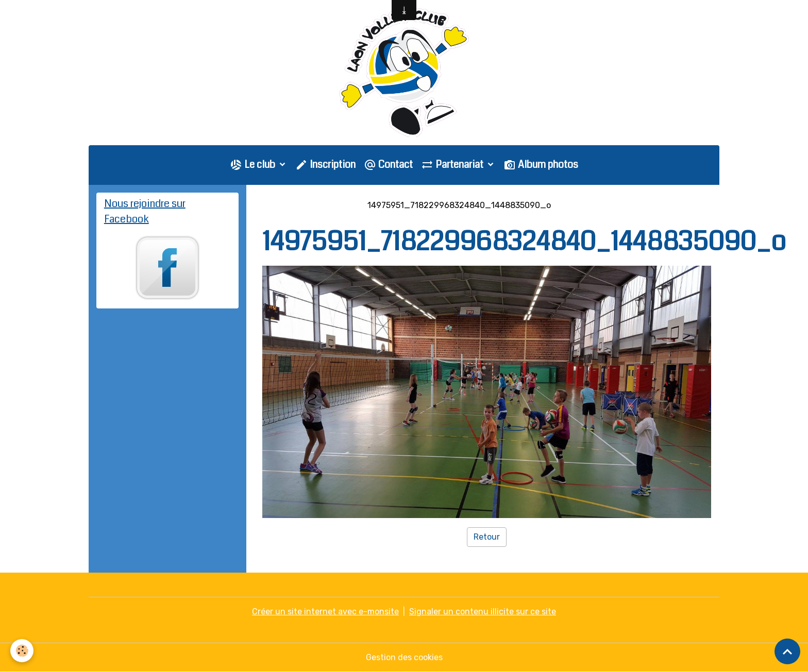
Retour (487, 537)
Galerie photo (329, 205)
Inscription (325, 165)
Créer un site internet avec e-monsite (325, 611)
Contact (388, 165)
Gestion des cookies (404, 657)
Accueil (277, 205)
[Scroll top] (787, 651)
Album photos (541, 165)
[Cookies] (22, 651)
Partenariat (453, 165)
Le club (254, 165)
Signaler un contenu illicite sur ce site (483, 611)
